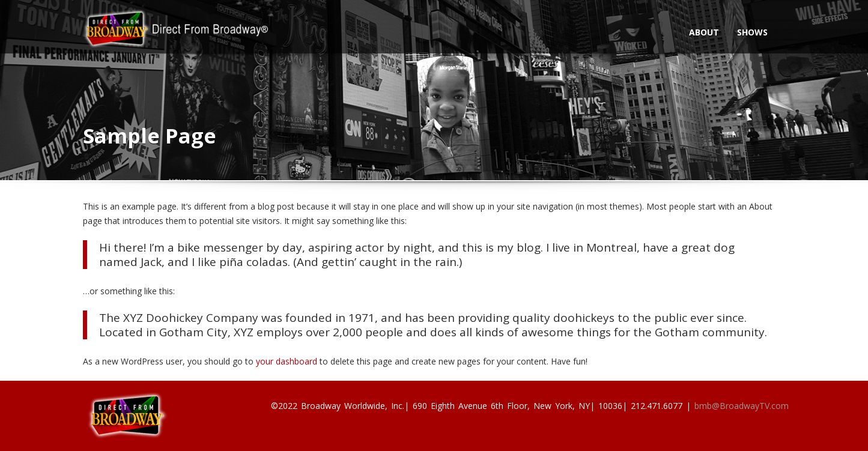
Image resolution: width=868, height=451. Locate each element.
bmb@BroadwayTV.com (742, 406)
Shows (752, 32)
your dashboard (287, 361)
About (704, 32)
